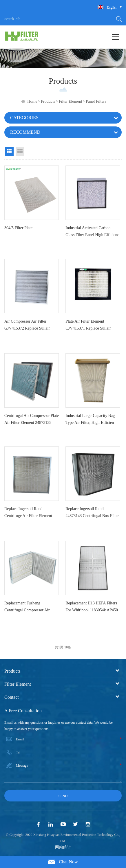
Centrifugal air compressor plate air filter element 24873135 (32, 419)
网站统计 (63, 847)
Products (48, 101)
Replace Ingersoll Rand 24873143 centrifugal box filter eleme (92, 514)
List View (20, 152)
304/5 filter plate (18, 228)
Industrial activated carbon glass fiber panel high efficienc (92, 231)
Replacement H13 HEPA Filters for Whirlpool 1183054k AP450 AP (92, 608)
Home (32, 101)
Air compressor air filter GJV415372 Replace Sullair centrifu (27, 326)
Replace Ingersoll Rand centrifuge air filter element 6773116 (28, 514)
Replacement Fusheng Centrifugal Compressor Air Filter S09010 (27, 608)
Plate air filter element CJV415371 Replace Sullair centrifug (88, 326)
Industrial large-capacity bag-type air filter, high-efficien (91, 419)
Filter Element (70, 101)
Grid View (9, 152)
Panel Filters (96, 101)
